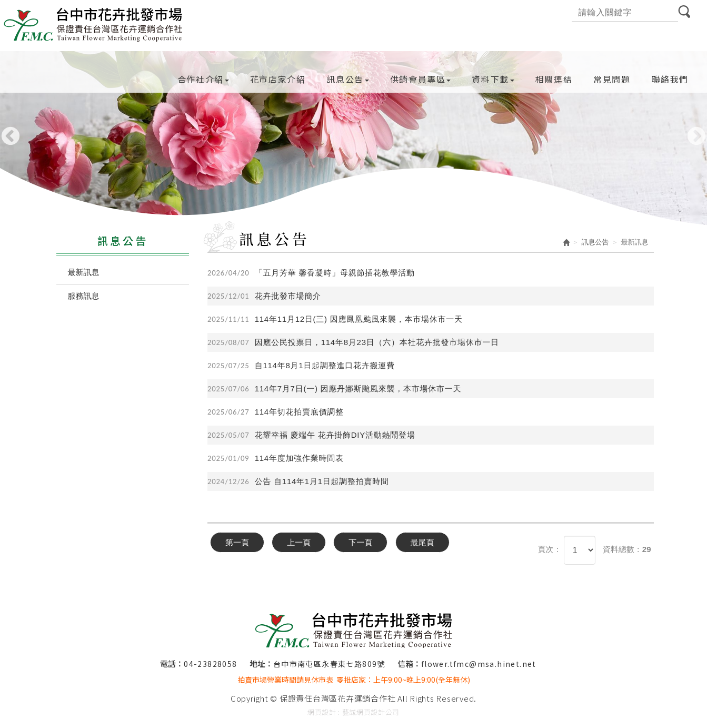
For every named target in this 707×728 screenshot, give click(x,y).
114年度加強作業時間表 (276, 458)
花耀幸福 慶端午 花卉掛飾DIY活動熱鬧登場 (311, 435)
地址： (261, 663)
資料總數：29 (627, 549)
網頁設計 (322, 712)
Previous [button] (11, 137)
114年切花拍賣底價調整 (276, 412)
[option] (354, 140)
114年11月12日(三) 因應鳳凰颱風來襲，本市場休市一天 (335, 319)
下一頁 (360, 542)
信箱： (409, 663)
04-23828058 (210, 664)
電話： (172, 663)
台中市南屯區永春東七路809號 (329, 664)
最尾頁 (422, 542)
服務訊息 (84, 296)
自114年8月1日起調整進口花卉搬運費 (301, 366)
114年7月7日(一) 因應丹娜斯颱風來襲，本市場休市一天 (334, 389)
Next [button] (696, 137)
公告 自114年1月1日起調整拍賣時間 (298, 481)
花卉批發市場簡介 (264, 296)
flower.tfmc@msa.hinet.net (479, 664)
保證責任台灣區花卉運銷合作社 (94, 23)
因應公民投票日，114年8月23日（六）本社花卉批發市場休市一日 (353, 342)
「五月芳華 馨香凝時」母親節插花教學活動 (311, 273)
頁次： (549, 549)
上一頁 (299, 542)
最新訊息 (84, 272)
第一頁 (237, 542)
